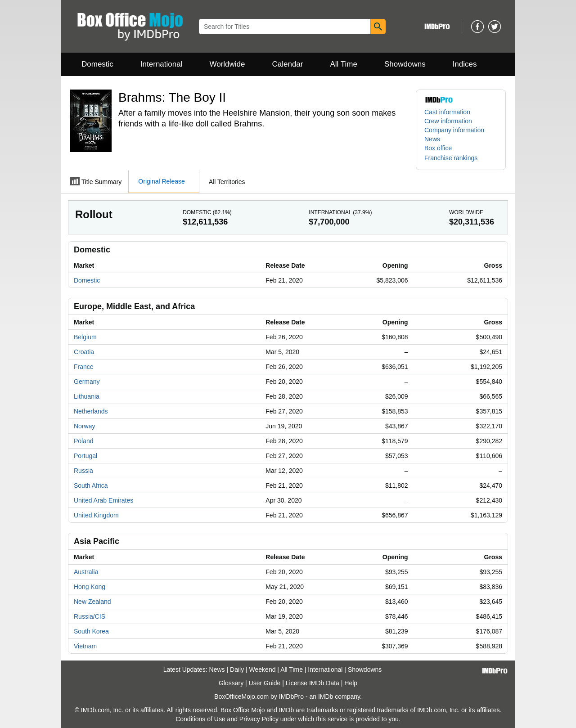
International (162, 64)
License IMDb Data (313, 683)
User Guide (265, 683)
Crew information (448, 121)
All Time (344, 64)
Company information (454, 130)
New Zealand (92, 602)
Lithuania (87, 396)
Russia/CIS (90, 616)
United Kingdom (96, 515)
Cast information (447, 112)
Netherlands (91, 411)
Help (351, 683)
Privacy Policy (259, 719)
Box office (438, 148)
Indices (465, 64)
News (432, 139)
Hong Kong (90, 587)
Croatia (84, 352)
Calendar (288, 64)
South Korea (91, 631)
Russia (83, 471)
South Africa (91, 485)
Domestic (97, 64)
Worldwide (227, 64)
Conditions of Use (200, 719)
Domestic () (207, 212)
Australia (86, 572)
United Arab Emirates (103, 500)
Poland (84, 441)
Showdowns (405, 64)
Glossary (231, 683)
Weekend (263, 670)
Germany (87, 382)
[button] (455, 158)
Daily (237, 670)
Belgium (85, 337)
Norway (84, 426)
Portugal (85, 456)
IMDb (326, 697)
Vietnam (85, 646)
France (84, 367)
